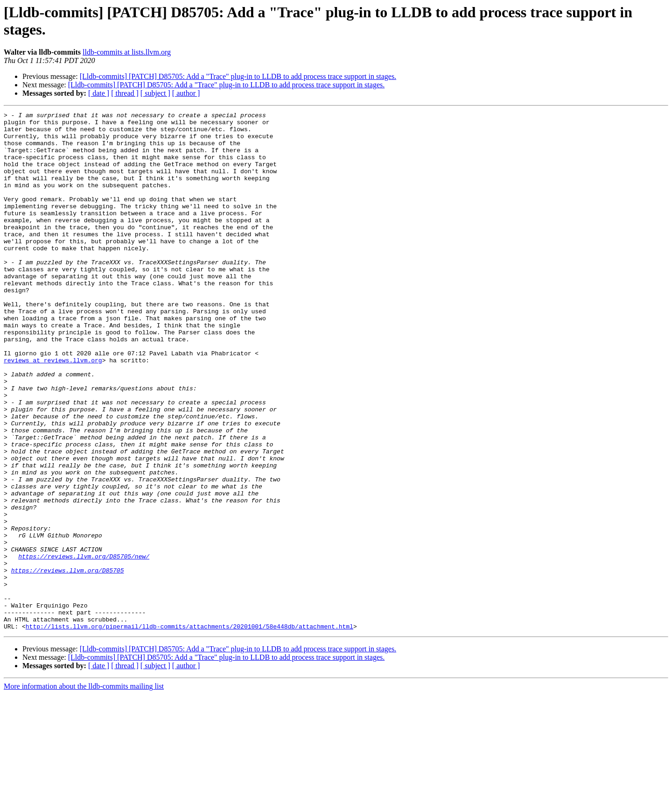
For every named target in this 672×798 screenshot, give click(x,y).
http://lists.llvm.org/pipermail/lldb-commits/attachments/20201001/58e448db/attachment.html (189, 730)
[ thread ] (125, 93)
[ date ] (99, 93)
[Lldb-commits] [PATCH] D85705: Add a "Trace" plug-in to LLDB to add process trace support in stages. (238, 76)
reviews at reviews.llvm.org (53, 410)
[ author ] (186, 93)
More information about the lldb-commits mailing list (84, 790)
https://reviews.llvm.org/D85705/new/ (84, 646)
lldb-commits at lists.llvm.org (127, 52)
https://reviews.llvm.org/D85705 (68, 663)
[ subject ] (155, 93)
